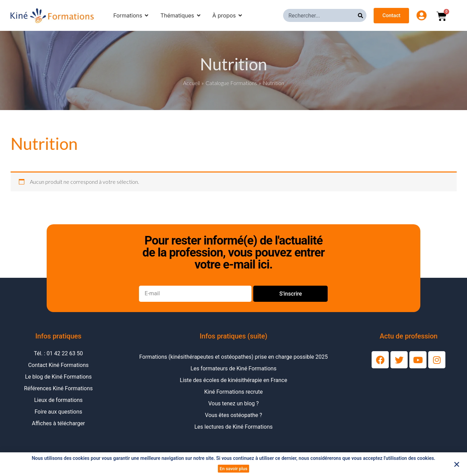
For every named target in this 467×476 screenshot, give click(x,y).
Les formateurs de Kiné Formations (233, 368)
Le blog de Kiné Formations (58, 377)
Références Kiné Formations (58, 388)
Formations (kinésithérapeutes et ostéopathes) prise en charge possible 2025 (233, 357)
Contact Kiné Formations (58, 365)
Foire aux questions (59, 412)
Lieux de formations (58, 400)
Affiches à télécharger (59, 423)
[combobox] (320, 15)
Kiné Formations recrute (233, 392)
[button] (457, 464)
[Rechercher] (362, 15)
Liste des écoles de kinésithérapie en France (233, 380)
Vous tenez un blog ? (233, 403)
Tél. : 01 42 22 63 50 (59, 353)
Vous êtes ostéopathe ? (233, 415)
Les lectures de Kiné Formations (233, 427)
